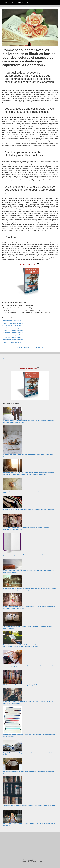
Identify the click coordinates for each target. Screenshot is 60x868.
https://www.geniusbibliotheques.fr (13, 340)
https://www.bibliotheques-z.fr (12, 335)
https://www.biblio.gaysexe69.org (13, 321)
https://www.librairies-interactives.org (14, 330)
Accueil (5, 358)
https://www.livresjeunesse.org (12, 325)
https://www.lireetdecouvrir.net (12, 342)
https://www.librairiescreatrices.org (13, 337)
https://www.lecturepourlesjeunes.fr (13, 328)
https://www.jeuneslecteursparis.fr (13, 333)
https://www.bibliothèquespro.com (13, 323)
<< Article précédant (22, 347)
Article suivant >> (39, 347)
